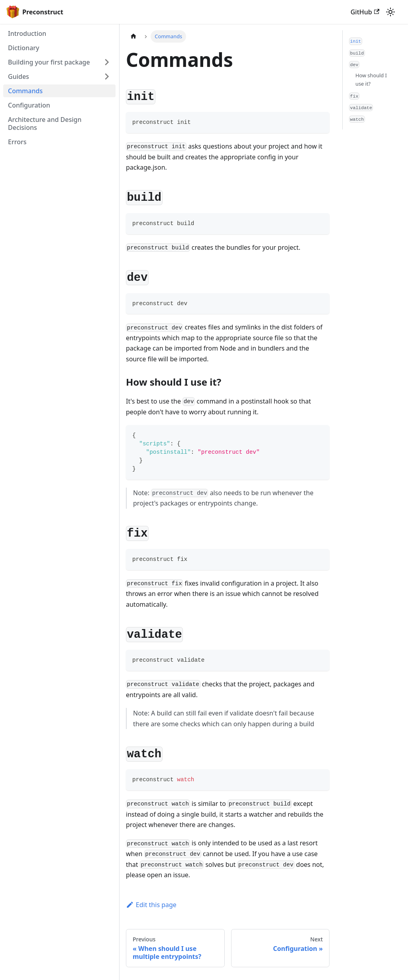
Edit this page (151, 905)
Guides (19, 76)
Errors (17, 142)
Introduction (27, 33)
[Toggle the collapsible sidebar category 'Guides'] (107, 76)
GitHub (365, 12)
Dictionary (24, 48)
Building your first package (49, 62)
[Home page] (133, 36)
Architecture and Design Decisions (45, 123)
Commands (25, 91)
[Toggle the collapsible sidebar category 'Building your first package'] (107, 62)
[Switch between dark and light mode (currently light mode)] (390, 12)
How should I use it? (371, 79)
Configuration (29, 105)
